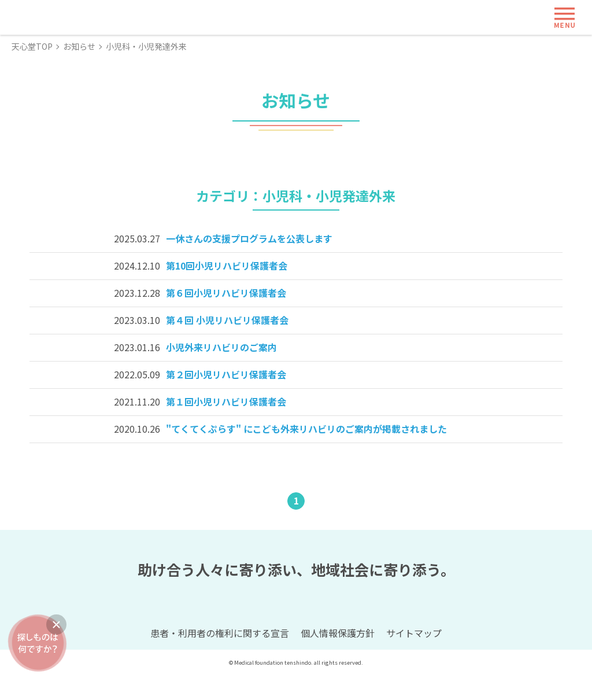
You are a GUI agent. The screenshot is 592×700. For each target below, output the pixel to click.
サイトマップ (414, 659)
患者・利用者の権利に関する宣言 (220, 659)
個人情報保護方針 (338, 659)
